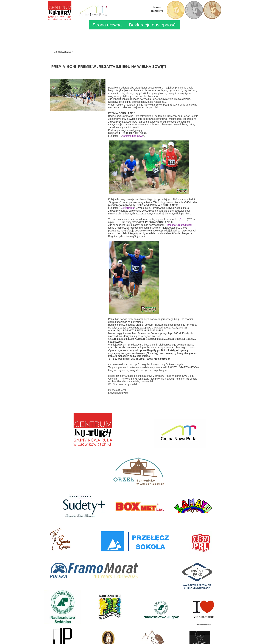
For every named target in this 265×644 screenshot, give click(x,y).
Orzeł (182, 219)
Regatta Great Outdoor (180, 225)
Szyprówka (128, 208)
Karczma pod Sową (132, 136)
